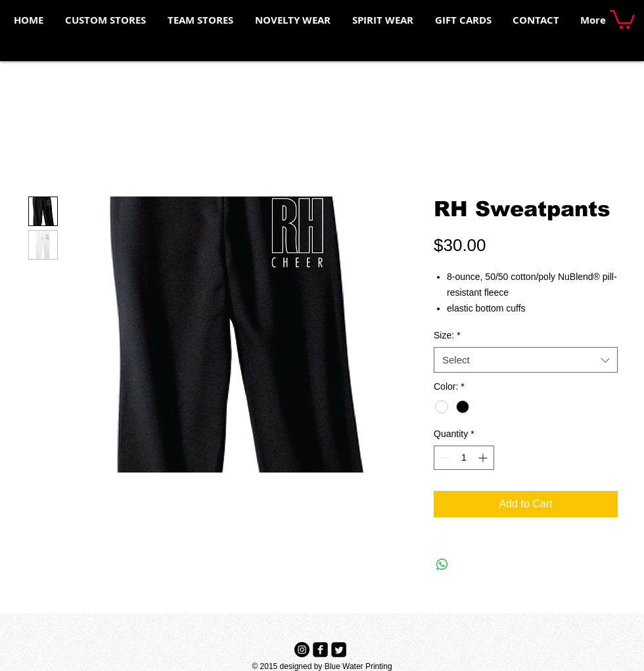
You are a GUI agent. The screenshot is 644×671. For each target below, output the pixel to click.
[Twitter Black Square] (339, 650)
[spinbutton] (464, 458)
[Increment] (484, 458)
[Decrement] (444, 458)
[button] (622, 18)
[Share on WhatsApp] (442, 565)
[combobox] (526, 360)
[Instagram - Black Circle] (302, 650)
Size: (447, 335)
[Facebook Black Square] (320, 650)
